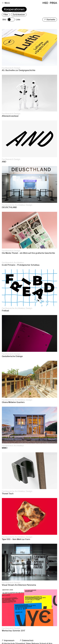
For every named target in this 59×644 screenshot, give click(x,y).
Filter (6, 15)
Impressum (8, 640)
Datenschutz (27, 640)
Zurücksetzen (19, 15)
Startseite (50, 20)
